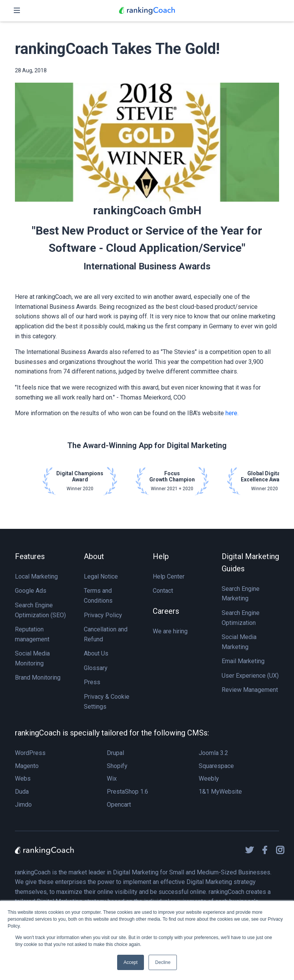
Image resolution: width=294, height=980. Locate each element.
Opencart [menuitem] (119, 805)
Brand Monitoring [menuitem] (38, 678)
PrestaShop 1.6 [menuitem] (127, 792)
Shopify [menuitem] (117, 766)
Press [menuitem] (92, 682)
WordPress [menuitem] (30, 753)
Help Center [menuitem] (169, 576)
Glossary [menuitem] (96, 668)
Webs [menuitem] (23, 779)
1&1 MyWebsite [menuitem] (220, 792)
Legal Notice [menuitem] (101, 576)
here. (232, 413)
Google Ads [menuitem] (31, 591)
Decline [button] (163, 962)
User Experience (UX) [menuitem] (250, 676)
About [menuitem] (94, 556)
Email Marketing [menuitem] (243, 661)
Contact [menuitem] (163, 591)
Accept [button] (131, 962)
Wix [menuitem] (112, 779)
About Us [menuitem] (96, 653)
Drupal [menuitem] (115, 753)
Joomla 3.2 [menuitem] (213, 753)
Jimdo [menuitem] (23, 805)
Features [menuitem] (30, 556)
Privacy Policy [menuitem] (103, 615)
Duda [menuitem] (22, 792)
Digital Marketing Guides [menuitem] (250, 563)
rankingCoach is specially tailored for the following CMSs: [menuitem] (112, 733)
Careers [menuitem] (166, 611)
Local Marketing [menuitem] (36, 576)
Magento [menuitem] (27, 766)
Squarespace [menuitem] (216, 766)
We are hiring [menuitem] (170, 631)
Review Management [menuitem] (250, 690)
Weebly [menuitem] (209, 779)
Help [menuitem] (161, 556)
